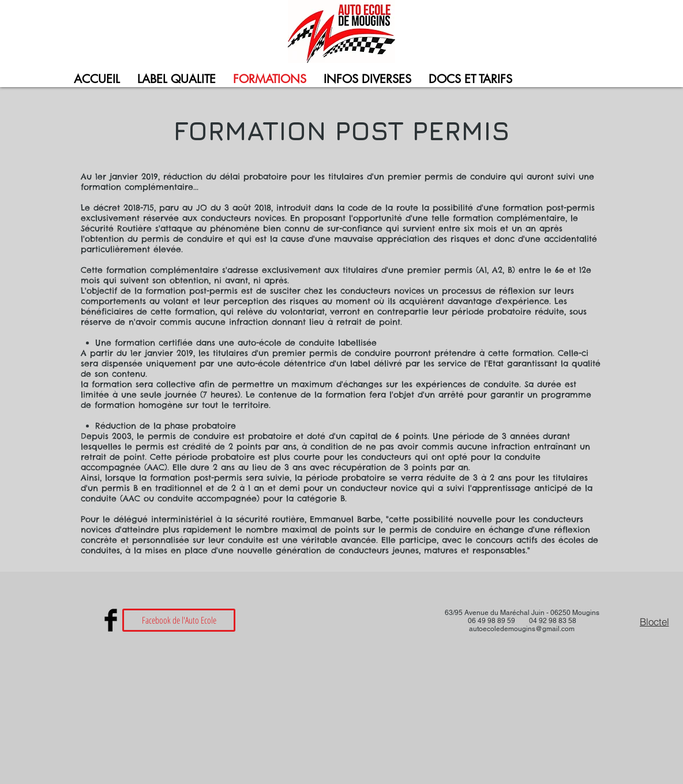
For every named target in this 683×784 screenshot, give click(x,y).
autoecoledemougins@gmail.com (522, 629)
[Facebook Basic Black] (111, 620)
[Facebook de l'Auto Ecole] (179, 620)
